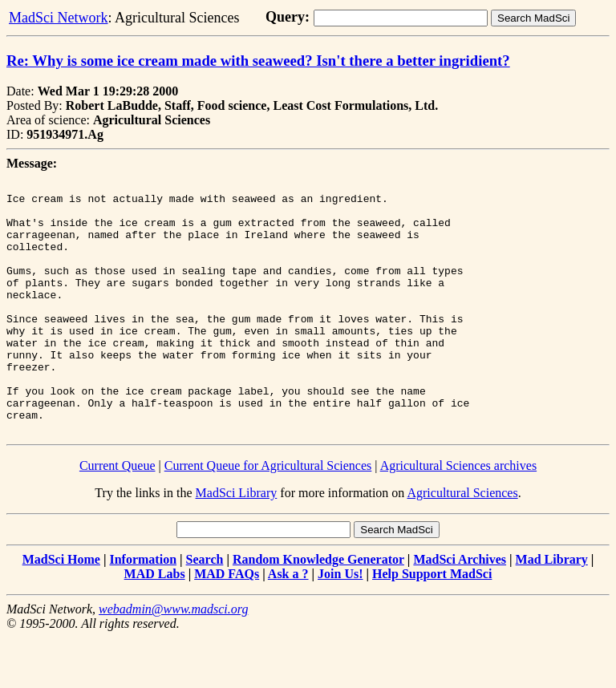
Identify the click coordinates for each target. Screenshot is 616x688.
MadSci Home (61, 610)
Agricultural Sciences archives (458, 516)
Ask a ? (288, 624)
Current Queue (118, 516)
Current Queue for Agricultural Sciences (268, 516)
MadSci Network (58, 18)
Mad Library (552, 610)
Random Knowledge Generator (318, 610)
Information (143, 610)
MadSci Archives (460, 610)
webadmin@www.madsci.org (173, 660)
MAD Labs (155, 624)
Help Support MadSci (432, 624)
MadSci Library (237, 543)
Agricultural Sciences (462, 543)
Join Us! (340, 624)
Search (205, 610)
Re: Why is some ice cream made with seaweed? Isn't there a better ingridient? (258, 61)
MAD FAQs (227, 624)
